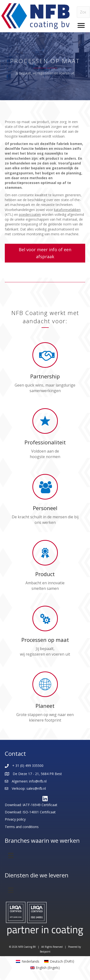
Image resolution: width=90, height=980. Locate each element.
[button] (45, 253)
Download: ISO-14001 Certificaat (30, 812)
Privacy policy (15, 819)
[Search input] (83, 12)
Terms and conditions (22, 827)
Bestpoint (45, 952)
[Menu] (81, 26)
